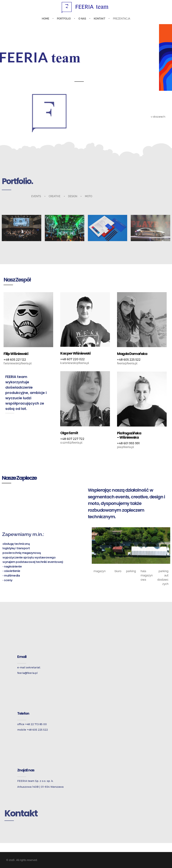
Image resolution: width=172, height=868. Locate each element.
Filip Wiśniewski (16, 354)
